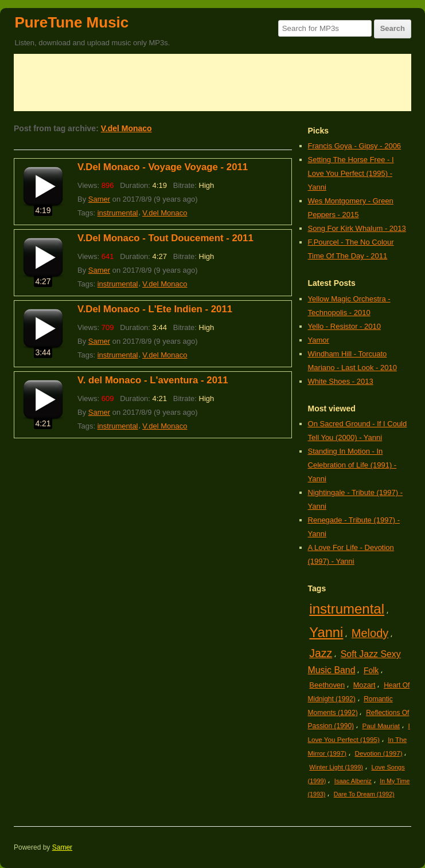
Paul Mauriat (381, 726)
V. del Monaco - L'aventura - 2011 (153, 380)
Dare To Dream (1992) (364, 794)
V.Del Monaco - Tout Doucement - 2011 (165, 238)
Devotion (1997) (378, 753)
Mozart (364, 685)
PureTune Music (71, 22)
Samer (99, 199)
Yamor (319, 340)
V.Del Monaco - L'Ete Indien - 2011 (155, 309)
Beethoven (327, 685)
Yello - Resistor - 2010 (344, 326)
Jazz (321, 653)
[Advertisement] (212, 83)
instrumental (118, 213)
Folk (371, 670)
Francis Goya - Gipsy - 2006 (355, 146)
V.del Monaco (126, 128)
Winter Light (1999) (336, 767)
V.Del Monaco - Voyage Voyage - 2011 (163, 167)
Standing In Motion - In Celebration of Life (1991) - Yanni (352, 465)
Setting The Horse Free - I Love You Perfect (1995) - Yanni (351, 173)
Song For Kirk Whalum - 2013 (357, 228)
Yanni (326, 632)
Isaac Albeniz (353, 781)
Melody (370, 633)
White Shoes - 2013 (341, 381)
